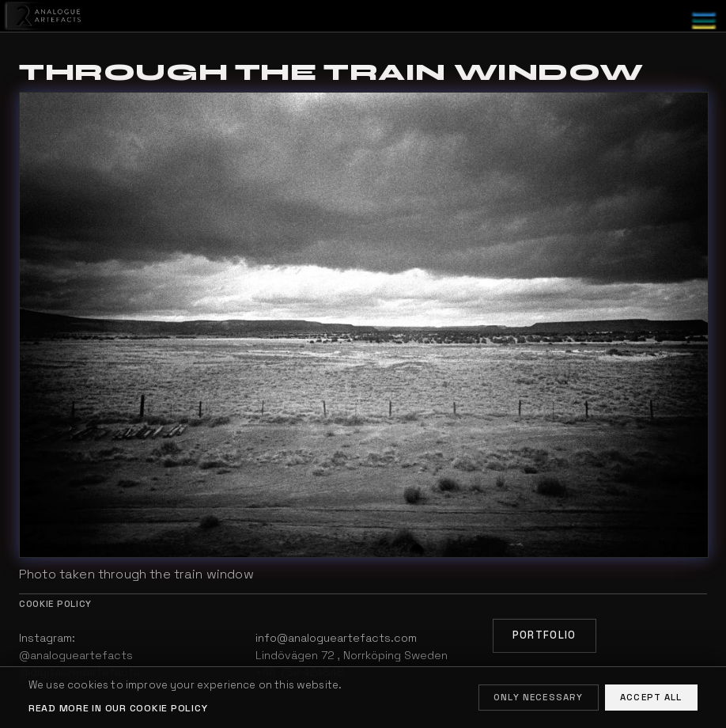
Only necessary (538, 697)
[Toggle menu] (704, 21)
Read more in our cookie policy (118, 708)
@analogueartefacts (76, 655)
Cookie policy (55, 604)
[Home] (42, 16)
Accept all (651, 697)
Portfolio (544, 635)
